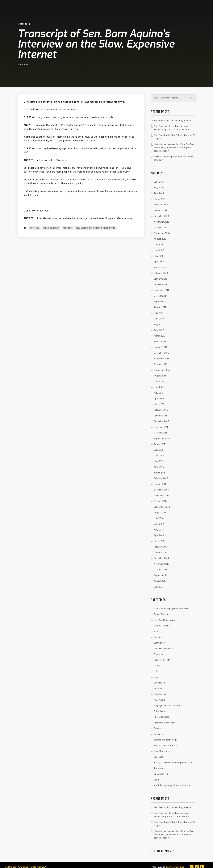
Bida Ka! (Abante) (163, 626)
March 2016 (160, 405)
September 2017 (162, 302)
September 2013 (162, 576)
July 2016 (159, 382)
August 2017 (160, 308)
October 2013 (160, 570)
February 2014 (161, 547)
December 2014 (161, 490)
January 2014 (161, 553)
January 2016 (160, 416)
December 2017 (161, 285)
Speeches (158, 757)
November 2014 (162, 496)
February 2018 (161, 273)
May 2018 (159, 256)
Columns (158, 637)
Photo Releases (162, 717)
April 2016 (159, 399)
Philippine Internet (51, 228)
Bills (156, 632)
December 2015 (161, 422)
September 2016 (162, 370)
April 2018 (159, 262)
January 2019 (160, 211)
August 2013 (160, 581)
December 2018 (161, 216)
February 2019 (161, 205)
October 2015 (160, 433)
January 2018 (160, 279)
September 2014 (162, 507)
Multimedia (159, 700)
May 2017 (159, 325)
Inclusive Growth (162, 660)
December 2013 (161, 558)
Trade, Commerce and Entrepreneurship (173, 763)
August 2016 (160, 376)
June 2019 (159, 182)
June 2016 (159, 387)
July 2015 (159, 450)
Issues (157, 666)
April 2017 (159, 330)
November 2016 (162, 359)
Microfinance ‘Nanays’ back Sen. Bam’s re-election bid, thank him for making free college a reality (174, 148)
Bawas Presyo (161, 615)
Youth (157, 780)
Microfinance (160, 694)
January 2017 (160, 348)
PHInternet (68, 228)
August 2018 (160, 239)
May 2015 (159, 462)
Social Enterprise (162, 751)
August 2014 (160, 513)
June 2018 (159, 251)
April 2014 (159, 536)
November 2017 (162, 290)
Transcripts (24, 24)
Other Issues (160, 712)
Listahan (158, 689)
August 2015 (160, 444)
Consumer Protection (164, 649)
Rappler (158, 729)
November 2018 (162, 222)
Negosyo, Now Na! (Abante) (168, 706)
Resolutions (160, 734)
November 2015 (162, 427)
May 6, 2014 (23, 64)
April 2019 (159, 193)
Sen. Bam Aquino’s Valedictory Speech (172, 121)
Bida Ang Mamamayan (165, 620)
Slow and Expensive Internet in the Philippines (96, 228)
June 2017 (159, 319)
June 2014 (159, 524)
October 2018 (160, 228)
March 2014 (160, 541)
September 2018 (162, 233)
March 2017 (160, 336)
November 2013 (161, 564)
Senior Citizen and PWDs (166, 746)
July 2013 (159, 587)
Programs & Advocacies (165, 723)
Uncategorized (161, 774)
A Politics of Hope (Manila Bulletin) (171, 609)
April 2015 (159, 467)
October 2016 (160, 365)
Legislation (159, 683)
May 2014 (159, 530)
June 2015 (159, 456)
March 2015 (160, 473)
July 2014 (159, 519)
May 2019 (159, 188)
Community (159, 643)
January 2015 (160, 484)
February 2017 (161, 342)
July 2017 (159, 313)
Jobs (156, 672)
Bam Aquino (35, 228)
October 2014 (161, 501)
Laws (156, 677)
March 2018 (160, 268)
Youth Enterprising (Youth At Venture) (172, 786)
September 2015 (162, 439)
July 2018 (159, 245)
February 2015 (161, 479)
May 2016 (159, 393)
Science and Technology (165, 740)
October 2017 (160, 296)
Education (159, 655)
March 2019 (160, 199)
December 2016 (161, 353)
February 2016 (161, 410)
